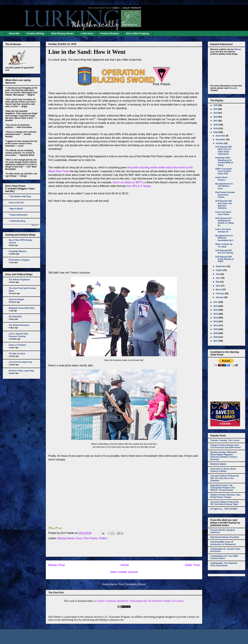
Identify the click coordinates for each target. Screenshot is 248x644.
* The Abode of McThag (20, 197)
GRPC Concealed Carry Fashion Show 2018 (223, 171)
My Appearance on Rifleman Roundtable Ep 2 (224, 238)
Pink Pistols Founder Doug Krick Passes (225, 195)
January (220, 297)
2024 (216, 109)
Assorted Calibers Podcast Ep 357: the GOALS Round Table (224, 503)
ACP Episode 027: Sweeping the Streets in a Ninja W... (225, 222)
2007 (216, 341)
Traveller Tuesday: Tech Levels (225, 440)
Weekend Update (218, 464)
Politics (103, 538)
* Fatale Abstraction (18, 215)
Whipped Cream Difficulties (22, 308)
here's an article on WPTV (128, 182)
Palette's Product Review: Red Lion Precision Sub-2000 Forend (225, 446)
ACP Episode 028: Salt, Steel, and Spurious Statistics (224, 205)
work (72, 601)
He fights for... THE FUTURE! (224, 509)
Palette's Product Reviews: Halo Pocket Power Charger (225, 496)
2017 (216, 302)
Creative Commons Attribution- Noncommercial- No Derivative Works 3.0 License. (140, 601)
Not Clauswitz (15, 317)
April (218, 286)
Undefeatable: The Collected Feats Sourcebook (224, 564)
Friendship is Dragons (19, 260)
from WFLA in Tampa (138, 186)
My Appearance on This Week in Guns (224, 186)
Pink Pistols (91, 538)
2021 (216, 121)
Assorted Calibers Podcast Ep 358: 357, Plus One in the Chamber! (224, 478)
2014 (216, 314)
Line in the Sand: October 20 (223, 230)
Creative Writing (35, 33)
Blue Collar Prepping (138, 33)
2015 (216, 310)
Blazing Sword (66, 538)
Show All (35, 225)
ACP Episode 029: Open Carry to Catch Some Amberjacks (224, 150)
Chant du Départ (16, 299)
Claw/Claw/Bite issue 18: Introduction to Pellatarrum (223, 543)
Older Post (192, 565)
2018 (216, 132)
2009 (216, 333)
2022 (216, 117)
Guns (79, 538)
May (218, 282)
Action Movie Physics (221, 179)
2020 (216, 125)
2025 (216, 105)
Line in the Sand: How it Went (87, 52)
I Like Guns (87, 33)
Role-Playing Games (62, 33)
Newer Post (56, 565)
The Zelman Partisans (19, 325)
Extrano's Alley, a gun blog (21, 371)
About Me (14, 33)
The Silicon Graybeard (19, 280)
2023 (216, 113)
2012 (216, 322)
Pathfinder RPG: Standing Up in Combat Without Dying (224, 161)
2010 (216, 329)
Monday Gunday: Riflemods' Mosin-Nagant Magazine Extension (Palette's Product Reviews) (224, 456)
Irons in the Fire (16, 203)
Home (125, 565)
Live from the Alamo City (20, 362)
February (220, 294)
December (221, 136)
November (221, 140)
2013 (216, 318)
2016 (216, 306)
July (218, 274)
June (218, 278)
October (220, 143)
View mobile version (124, 572)
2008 (216, 337)
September (221, 266)
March (219, 290)
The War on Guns (17, 354)
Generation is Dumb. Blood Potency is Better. (223, 470)
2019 (216, 128)
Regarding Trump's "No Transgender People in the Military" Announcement (223, 488)
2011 (216, 325)
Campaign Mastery (18, 251)
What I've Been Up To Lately (224, 245)
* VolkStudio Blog (17, 221)
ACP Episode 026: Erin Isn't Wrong (224, 252)
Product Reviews (110, 33)
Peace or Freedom (17, 345)
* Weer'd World (16, 209)
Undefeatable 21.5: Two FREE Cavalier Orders (224, 557)
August (219, 270)
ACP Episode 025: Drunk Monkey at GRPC (225, 259)
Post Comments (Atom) (132, 584)
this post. (233, 88)
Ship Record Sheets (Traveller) (225, 537)
